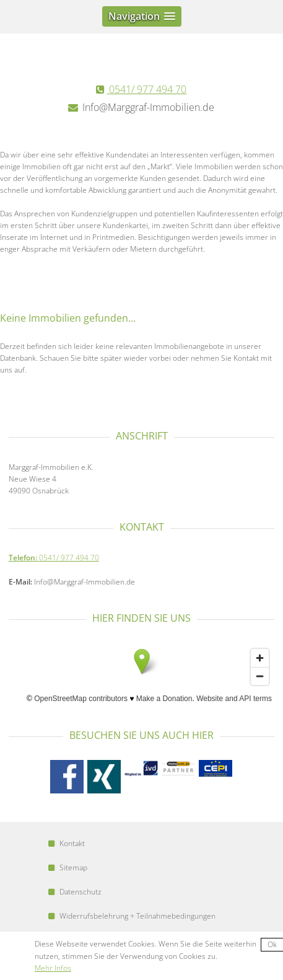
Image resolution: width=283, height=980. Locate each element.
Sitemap (68, 867)
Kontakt (67, 843)
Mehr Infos (53, 968)
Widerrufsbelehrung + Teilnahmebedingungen (132, 916)
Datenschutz (75, 892)
